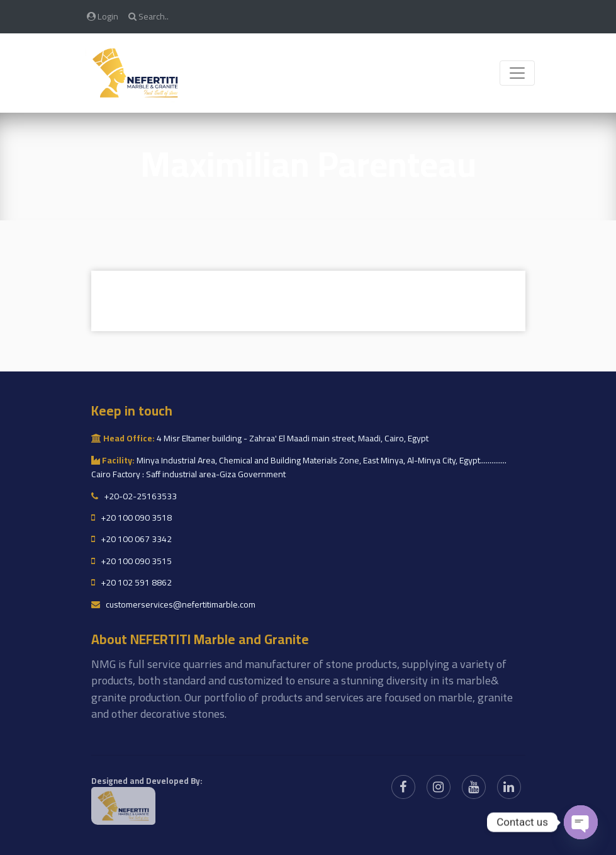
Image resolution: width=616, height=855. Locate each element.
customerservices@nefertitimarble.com (173, 604)
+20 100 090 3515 (132, 561)
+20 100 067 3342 (132, 539)
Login (103, 16)
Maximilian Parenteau (308, 164)
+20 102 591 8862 (132, 582)
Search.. (148, 16)
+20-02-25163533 (134, 496)
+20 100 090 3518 (132, 518)
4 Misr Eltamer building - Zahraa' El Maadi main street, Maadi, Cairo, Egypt (260, 438)
